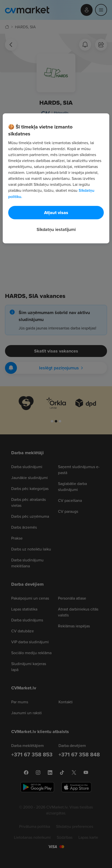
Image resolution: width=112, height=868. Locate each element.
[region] (56, 178)
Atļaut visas (56, 213)
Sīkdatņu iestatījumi (56, 229)
